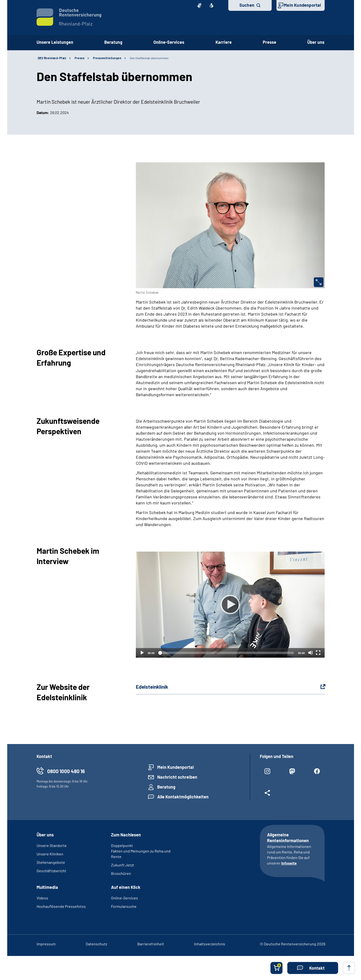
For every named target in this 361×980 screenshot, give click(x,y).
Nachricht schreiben (177, 777)
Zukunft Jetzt (123, 865)
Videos (42, 898)
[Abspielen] (230, 605)
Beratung (113, 42)
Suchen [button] (247, 5)
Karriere (224, 42)
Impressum (46, 944)
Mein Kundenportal (302, 5)
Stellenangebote (51, 862)
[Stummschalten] (310, 653)
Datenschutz (96, 944)
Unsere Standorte (52, 845)
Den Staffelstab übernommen (149, 58)
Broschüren (121, 873)
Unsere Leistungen (55, 42)
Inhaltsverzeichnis (210, 944)
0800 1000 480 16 (66, 771)
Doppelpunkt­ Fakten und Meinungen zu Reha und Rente (141, 851)
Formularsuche (124, 906)
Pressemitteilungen (107, 58)
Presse (269, 42)
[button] (313, 968)
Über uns (316, 42)
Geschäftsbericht (51, 871)
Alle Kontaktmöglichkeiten (183, 797)
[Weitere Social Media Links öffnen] (267, 795)
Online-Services (169, 42)
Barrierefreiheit (151, 944)
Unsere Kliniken (50, 854)
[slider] (226, 653)
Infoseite (289, 863)
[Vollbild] (318, 653)
